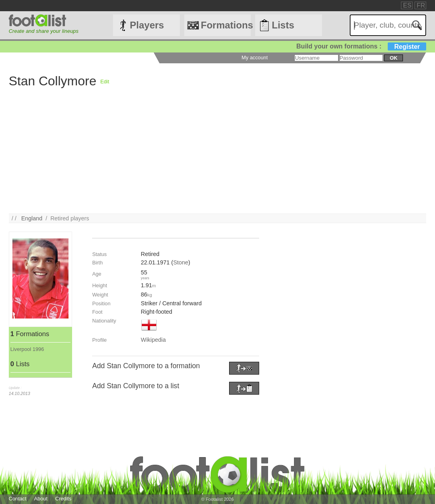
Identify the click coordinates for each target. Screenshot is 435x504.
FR (421, 5)
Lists (283, 25)
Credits (63, 499)
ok (394, 58)
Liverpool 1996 (27, 349)
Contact (18, 499)
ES (407, 5)
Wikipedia (153, 340)
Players (147, 25)
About (41, 499)
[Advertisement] (218, 157)
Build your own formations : (361, 46)
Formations (226, 25)
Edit (105, 82)
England (32, 218)
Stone (181, 262)
